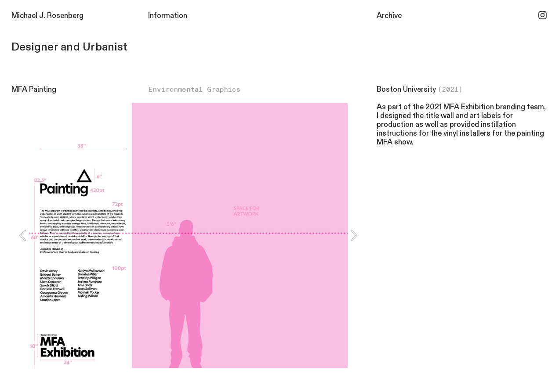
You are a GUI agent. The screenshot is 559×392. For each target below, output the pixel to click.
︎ (543, 16)
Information (168, 16)
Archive (389, 16)
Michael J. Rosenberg (47, 16)
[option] (188, 235)
